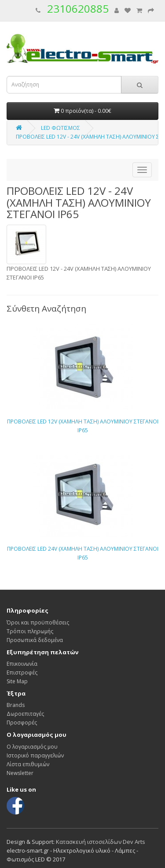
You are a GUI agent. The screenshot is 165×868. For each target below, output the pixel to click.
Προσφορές (22, 723)
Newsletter (20, 773)
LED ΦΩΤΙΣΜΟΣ (60, 128)
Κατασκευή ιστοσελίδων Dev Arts (101, 842)
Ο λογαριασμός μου (32, 747)
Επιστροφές (22, 673)
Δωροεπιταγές (25, 714)
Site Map (17, 681)
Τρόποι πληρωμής (30, 631)
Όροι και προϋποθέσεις (38, 622)
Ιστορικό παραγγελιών (35, 755)
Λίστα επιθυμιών (28, 764)
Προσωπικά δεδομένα (35, 640)
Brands (16, 705)
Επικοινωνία (22, 664)
